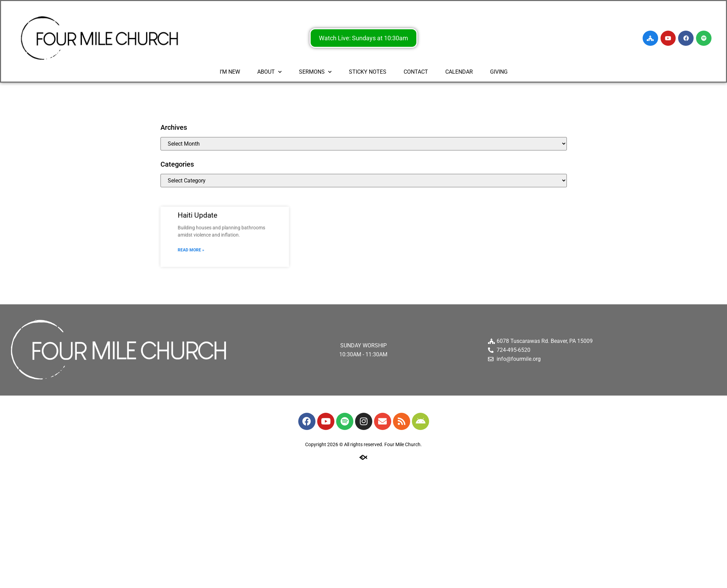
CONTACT (416, 72)
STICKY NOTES (368, 72)
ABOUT (269, 72)
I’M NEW (230, 72)
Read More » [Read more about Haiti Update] (191, 258)
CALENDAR (459, 72)
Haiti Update (198, 222)
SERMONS (315, 72)
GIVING (499, 72)
